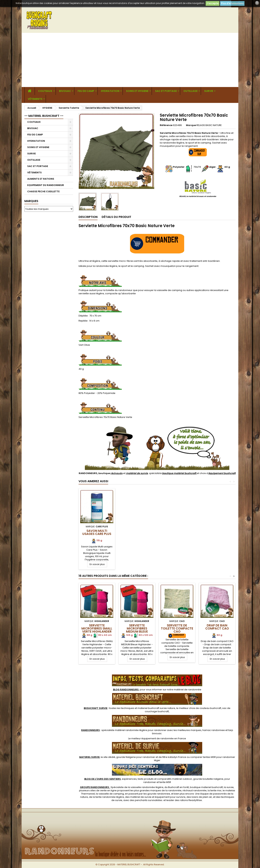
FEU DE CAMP (86, 91)
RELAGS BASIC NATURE (209, 125)
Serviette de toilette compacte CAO (177, 628)
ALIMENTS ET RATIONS (41, 179)
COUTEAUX (45, 91)
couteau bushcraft (210, 708)
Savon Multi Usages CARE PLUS (97, 532)
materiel (156, 708)
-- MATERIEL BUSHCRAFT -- (44, 116)
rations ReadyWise (191, 800)
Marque (191, 125)
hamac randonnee (214, 730)
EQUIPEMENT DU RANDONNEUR (46, 185)
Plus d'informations (232, 3)
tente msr (216, 790)
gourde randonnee (159, 794)
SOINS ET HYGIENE (137, 91)
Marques (31, 201)
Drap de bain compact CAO (217, 627)
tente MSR (165, 782)
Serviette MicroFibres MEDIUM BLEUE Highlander (137, 630)
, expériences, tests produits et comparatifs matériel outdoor (138, 779)
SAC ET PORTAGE (166, 91)
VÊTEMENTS (35, 99)
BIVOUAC (65, 91)
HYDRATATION (110, 91)
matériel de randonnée (188, 690)
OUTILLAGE (190, 91)
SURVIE (209, 91)
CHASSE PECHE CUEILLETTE (43, 191)
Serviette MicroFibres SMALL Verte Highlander (97, 628)
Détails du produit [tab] (116, 217)
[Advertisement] (130, 60)
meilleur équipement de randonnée (152, 738)
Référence (166, 125)
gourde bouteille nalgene (208, 779)
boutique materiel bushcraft (206, 787)
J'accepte (213, 3)
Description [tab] (88, 217)
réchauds (117, 473)
